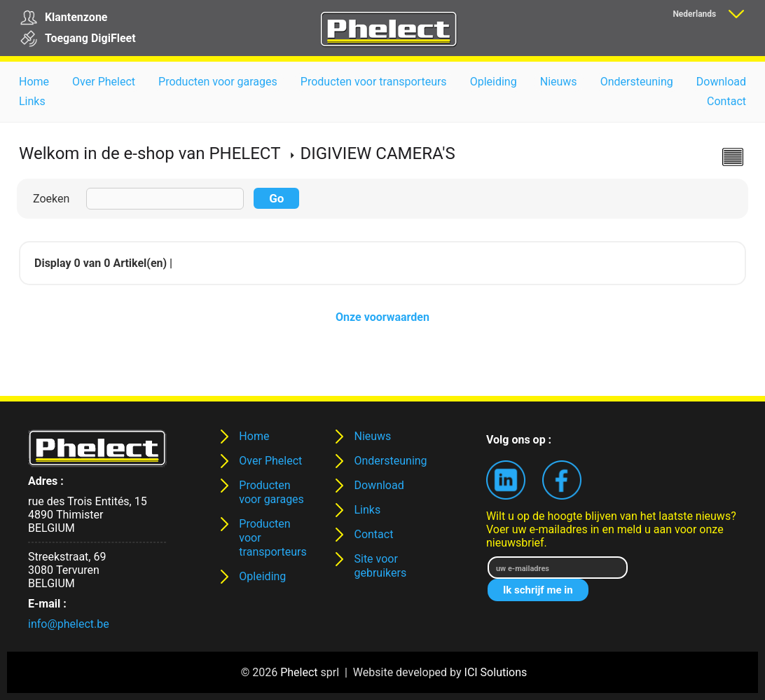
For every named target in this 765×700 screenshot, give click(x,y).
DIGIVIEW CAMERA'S (377, 153)
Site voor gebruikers (380, 566)
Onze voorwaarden (382, 317)
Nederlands (694, 14)
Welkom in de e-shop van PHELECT (150, 153)
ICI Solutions (496, 672)
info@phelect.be (69, 624)
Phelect (299, 672)
